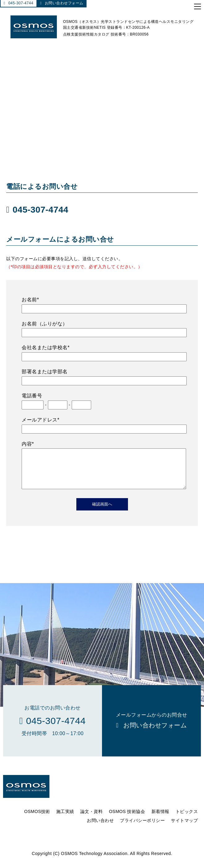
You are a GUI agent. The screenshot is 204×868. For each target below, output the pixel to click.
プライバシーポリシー (142, 828)
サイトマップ (184, 828)
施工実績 (65, 819)
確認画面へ (102, 512)
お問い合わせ (100, 828)
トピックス (187, 819)
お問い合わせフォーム (64, 3)
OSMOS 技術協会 (127, 819)
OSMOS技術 (37, 819)
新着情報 (160, 819)
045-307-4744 (21, 3)
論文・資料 (92, 819)
